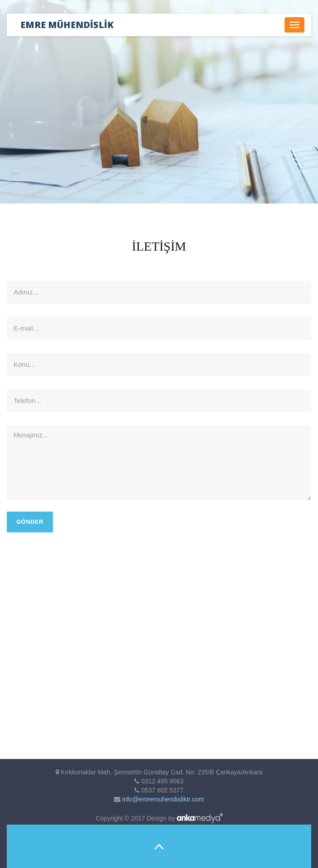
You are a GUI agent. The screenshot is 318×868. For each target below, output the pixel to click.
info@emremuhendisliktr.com (162, 799)
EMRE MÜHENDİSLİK (67, 25)
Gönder (30, 522)
